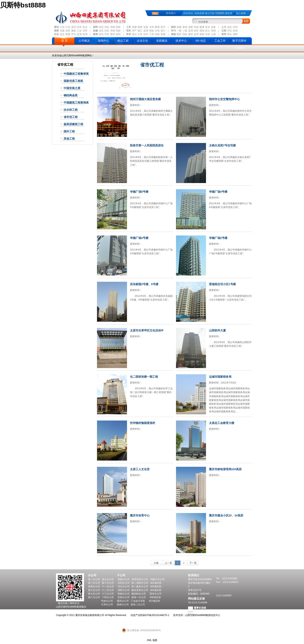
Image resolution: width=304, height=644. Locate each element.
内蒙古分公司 (157, 579)
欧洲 (85, 34)
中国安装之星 (72, 88)
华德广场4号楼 (218, 192)
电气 (163, 27)
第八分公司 (94, 597)
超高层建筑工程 (73, 124)
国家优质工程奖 (73, 81)
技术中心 (181, 41)
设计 (163, 31)
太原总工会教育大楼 (222, 423)
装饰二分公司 (138, 605)
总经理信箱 (200, 613)
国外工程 (69, 131)
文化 (56, 34)
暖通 (157, 27)
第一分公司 (94, 579)
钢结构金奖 (71, 95)
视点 (134, 34)
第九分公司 (108, 579)
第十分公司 (108, 583)
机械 (95, 31)
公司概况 (84, 41)
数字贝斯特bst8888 (239, 44)
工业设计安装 (138, 601)
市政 (196, 27)
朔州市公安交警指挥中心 (224, 99)
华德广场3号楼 (139, 238)
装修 (163, 34)
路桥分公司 (123, 605)
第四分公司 (94, 587)
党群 (56, 31)
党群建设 (162, 41)
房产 (134, 31)
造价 (196, 31)
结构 (213, 31)
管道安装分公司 (140, 579)
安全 (208, 27)
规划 (202, 31)
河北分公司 (124, 587)
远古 (62, 34)
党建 (62, 31)
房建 (134, 27)
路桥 (140, 27)
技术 (146, 34)
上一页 (168, 563)
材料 (95, 27)
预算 (179, 34)
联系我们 (171, 13)
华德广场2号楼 (218, 238)
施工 (140, 31)
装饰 (185, 27)
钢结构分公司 (139, 594)
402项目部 (156, 583)
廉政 (74, 31)
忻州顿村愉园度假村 (143, 423)
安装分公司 (124, 597)
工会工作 (220, 41)
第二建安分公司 (140, 587)
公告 (62, 27)
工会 (79, 31)
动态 (101, 27)
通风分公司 (123, 601)
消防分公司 (124, 590)
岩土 (208, 31)
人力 (224, 27)
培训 (235, 27)
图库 (113, 34)
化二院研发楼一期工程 (144, 377)
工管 (152, 34)
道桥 (191, 27)
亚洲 (79, 34)
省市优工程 (71, 117)
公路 (213, 34)
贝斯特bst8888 (23, 5)
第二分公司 (94, 583)
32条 (156, 563)
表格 (173, 34)
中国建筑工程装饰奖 (76, 103)
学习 (173, 31)
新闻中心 (104, 41)
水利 (152, 27)
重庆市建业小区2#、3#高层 (226, 515)
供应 (107, 27)
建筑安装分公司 (140, 590)
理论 (229, 34)
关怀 (85, 31)
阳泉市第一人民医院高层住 (147, 145)
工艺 (129, 27)
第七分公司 (94, 594)
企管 (140, 34)
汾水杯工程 (71, 110)
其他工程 (69, 139)
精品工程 (123, 41)
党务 (68, 31)
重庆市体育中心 (140, 515)
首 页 (64, 41)
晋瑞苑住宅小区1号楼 (222, 284)
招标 (118, 27)
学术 (129, 34)
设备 (146, 27)
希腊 (68, 34)
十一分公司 (108, 587)
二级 (185, 31)
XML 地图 (152, 640)
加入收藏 (241, 13)
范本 (129, 31)
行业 (68, 27)
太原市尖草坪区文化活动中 (147, 330)
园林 (202, 34)
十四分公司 (108, 597)
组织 (173, 27)
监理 (146, 31)
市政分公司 (107, 601)
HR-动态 (201, 41)
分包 (157, 31)
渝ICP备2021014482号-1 (156, 615)
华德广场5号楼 (139, 192)
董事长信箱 (200, 608)
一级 (179, 31)
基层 (74, 27)
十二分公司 (108, 590)
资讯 (56, 27)
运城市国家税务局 (220, 377)
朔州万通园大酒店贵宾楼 (145, 99)
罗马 (74, 34)
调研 (235, 34)
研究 (224, 34)
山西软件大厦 (217, 330)
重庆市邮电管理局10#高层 (225, 469)
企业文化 (142, 41)
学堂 (107, 34)
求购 (113, 27)
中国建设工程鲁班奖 (76, 74)
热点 (85, 27)
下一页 (193, 563)
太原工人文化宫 (140, 469)
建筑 (191, 34)
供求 (79, 27)
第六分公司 (94, 590)
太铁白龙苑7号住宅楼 (222, 145)
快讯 (101, 34)
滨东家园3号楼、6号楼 (144, 284)
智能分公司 (124, 594)
